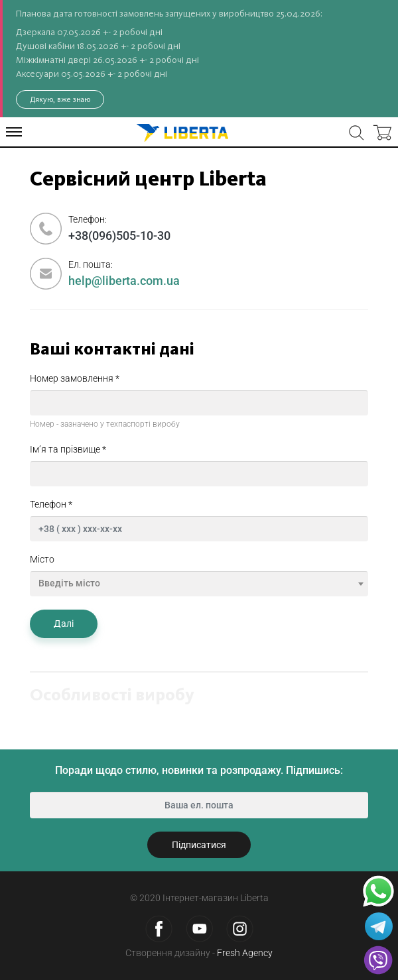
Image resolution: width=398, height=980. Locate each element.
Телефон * (51, 504)
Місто (42, 559)
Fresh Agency (245, 953)
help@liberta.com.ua (124, 281)
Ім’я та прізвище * (68, 449)
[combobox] (199, 584)
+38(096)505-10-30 (119, 236)
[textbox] (199, 583)
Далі (64, 624)
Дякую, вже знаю (60, 99)
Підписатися (199, 845)
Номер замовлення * (75, 378)
